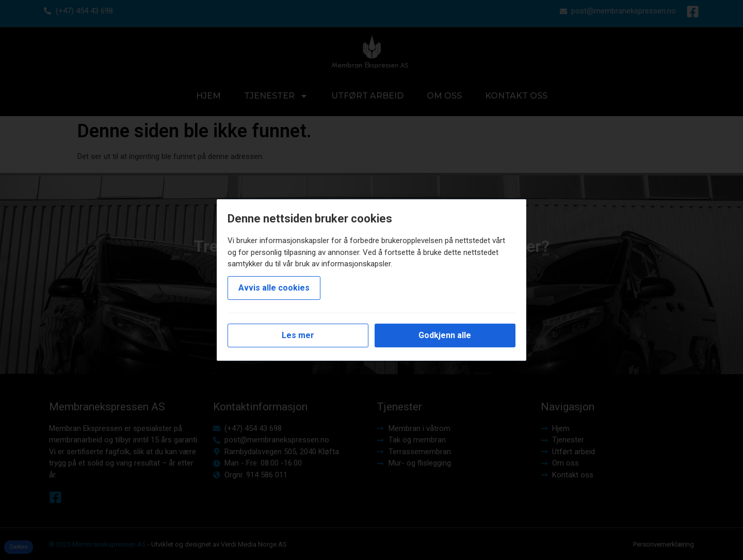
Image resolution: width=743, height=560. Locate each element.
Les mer (298, 335)
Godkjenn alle (445, 335)
